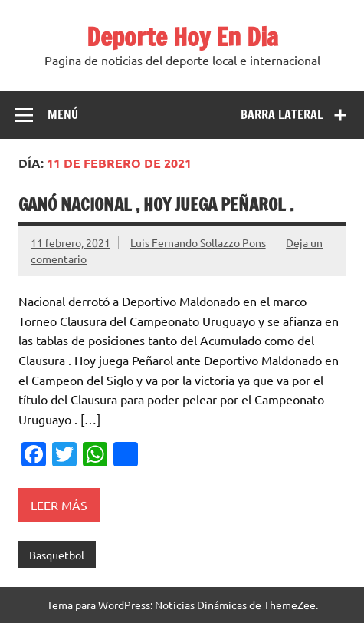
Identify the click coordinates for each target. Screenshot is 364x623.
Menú (63, 114)
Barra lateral (282, 114)
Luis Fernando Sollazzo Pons (198, 242)
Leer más (59, 505)
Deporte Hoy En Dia (182, 37)
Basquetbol (57, 555)
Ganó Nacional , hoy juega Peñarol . (156, 204)
